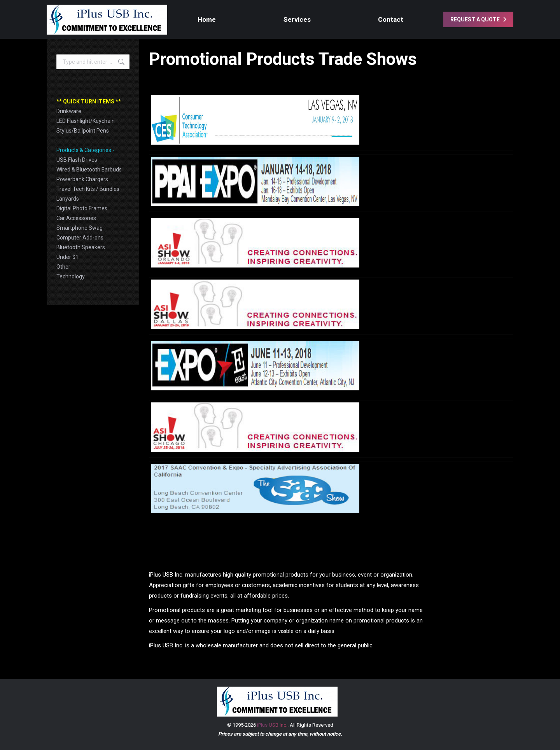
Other (63, 267)
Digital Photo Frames (82, 208)
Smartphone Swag (80, 228)
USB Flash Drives (77, 160)
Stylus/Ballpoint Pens (83, 131)
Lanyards (68, 199)
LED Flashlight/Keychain (86, 121)
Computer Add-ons (80, 238)
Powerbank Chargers (82, 179)
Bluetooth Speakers (81, 247)
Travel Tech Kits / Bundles (88, 189)
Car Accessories (76, 218)
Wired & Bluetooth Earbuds (89, 170)
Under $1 (67, 257)
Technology (71, 276)
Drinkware (69, 111)
